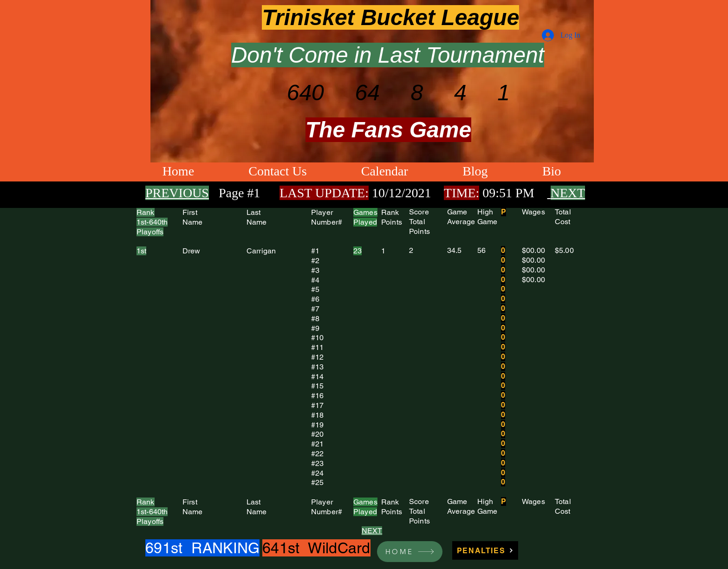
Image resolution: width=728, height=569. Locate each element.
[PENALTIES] (485, 550)
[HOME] (410, 552)
